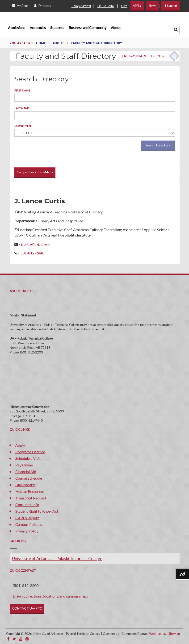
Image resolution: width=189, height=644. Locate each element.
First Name (22, 90)
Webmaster (157, 634)
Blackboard (25, 485)
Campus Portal (81, 6)
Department (23, 126)
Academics (38, 28)
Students (57, 28)
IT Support (170, 6)
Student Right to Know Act (37, 511)
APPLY (137, 6)
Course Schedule (29, 478)
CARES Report (27, 518)
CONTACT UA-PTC (27, 608)
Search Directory (158, 145)
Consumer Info (27, 505)
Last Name (22, 108)
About (116, 28)
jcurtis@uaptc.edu (36, 244)
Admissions (17, 28)
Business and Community (88, 28)
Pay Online (24, 465)
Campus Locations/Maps (35, 172)
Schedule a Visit (28, 458)
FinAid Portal (106, 6)
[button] (176, 30)
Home (41, 43)
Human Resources (30, 491)
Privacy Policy (27, 531)
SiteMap (174, 634)
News (152, 6)
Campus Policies (29, 524)
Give (124, 6)
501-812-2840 (32, 253)
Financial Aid (26, 472)
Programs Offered (30, 452)
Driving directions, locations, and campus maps (50, 596)
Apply (20, 445)
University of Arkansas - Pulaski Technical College (57, 559)
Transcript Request (31, 498)
